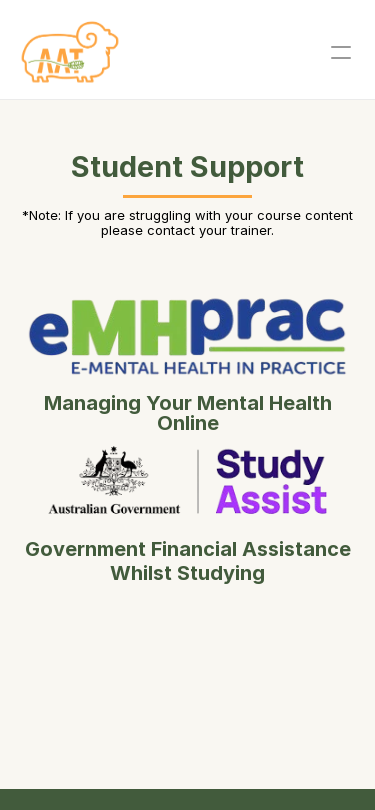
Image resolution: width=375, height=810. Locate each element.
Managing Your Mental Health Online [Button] (188, 413)
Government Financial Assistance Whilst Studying (190, 561)
